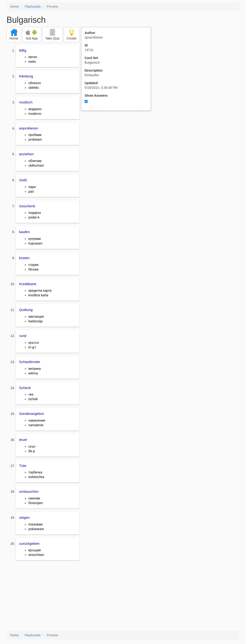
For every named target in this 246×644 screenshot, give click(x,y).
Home (14, 7)
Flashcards (33, 7)
